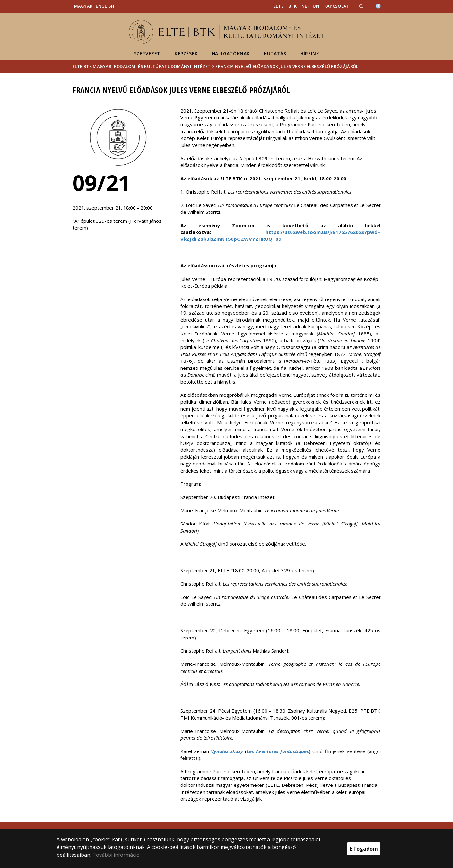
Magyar (83, 6)
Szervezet (147, 53)
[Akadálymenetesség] (378, 5)
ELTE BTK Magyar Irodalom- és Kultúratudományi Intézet (142, 66)
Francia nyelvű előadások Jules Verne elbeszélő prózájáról (287, 66)
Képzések (186, 53)
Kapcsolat (337, 6)
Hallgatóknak (231, 53)
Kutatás (275, 53)
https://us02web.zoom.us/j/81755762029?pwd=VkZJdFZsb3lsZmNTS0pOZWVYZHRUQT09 (280, 235)
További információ (116, 855)
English (105, 6)
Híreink (310, 53)
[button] (362, 6)
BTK (292, 6)
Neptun (310, 6)
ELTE (279, 6)
